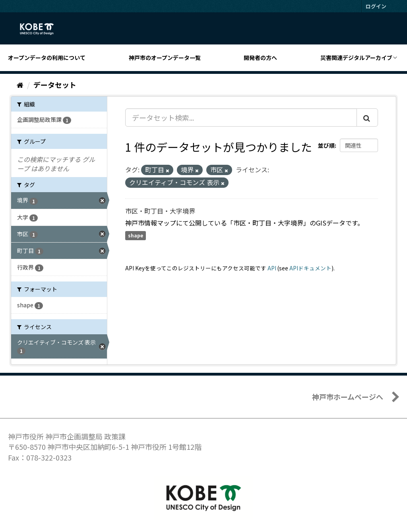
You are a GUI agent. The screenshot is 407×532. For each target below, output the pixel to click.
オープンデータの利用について (47, 58)
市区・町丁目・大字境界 (160, 211)
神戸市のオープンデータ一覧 (165, 58)
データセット (55, 85)
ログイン (376, 6)
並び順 (326, 145)
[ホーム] (20, 85)
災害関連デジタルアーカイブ (356, 58)
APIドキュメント (310, 268)
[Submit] (367, 118)
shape (136, 236)
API (272, 268)
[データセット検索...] (241, 118)
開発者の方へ (260, 58)
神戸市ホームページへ (348, 397)
